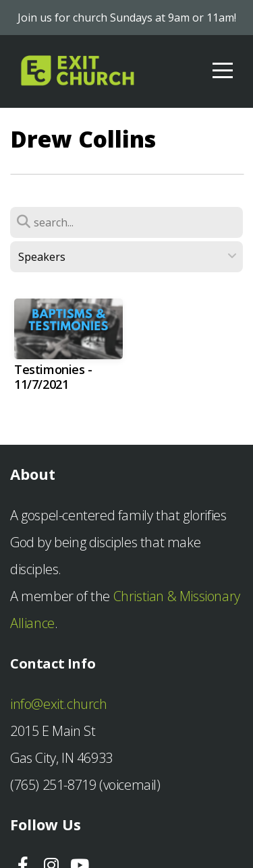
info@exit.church (59, 704)
